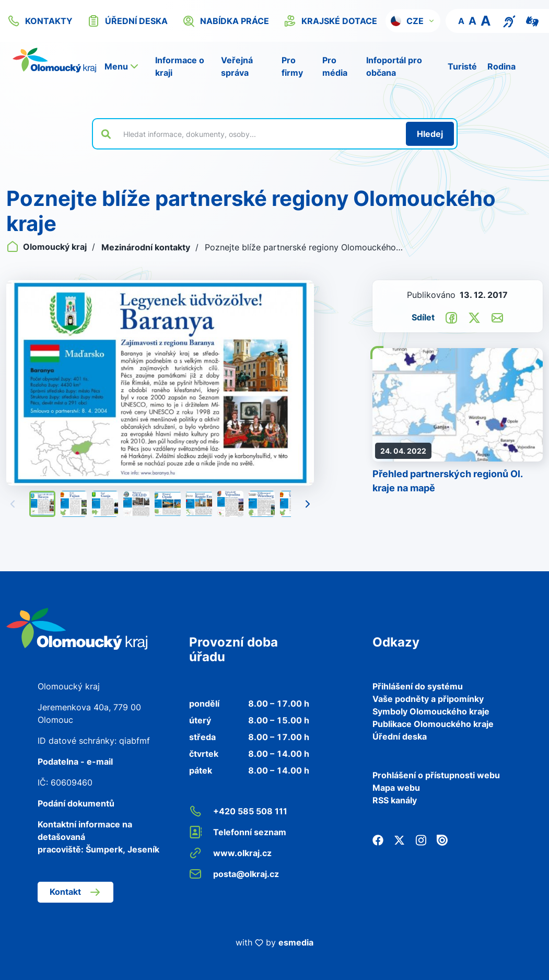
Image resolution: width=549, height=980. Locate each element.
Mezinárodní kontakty (147, 247)
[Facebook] (378, 839)
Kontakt (75, 892)
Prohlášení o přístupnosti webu (436, 775)
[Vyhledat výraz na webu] (259, 134)
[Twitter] (399, 839)
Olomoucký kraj (48, 247)
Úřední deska (400, 736)
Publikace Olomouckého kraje (433, 724)
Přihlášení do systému (418, 686)
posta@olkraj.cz (234, 874)
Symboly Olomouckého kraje (431, 711)
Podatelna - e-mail (75, 762)
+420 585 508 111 (238, 811)
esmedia (296, 942)
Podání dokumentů (76, 803)
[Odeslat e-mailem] (497, 317)
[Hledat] (430, 134)
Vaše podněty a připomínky (428, 699)
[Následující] (308, 504)
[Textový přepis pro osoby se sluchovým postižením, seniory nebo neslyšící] (509, 20)
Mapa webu (396, 788)
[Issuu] (442, 839)
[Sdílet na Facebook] (451, 317)
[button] (413, 21)
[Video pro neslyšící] (532, 20)
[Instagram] (421, 839)
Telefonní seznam (238, 832)
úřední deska (127, 21)
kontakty (40, 21)
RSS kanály (395, 800)
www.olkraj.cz (230, 853)
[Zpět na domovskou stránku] (54, 60)
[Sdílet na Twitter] (474, 317)
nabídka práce (226, 21)
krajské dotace (330, 21)
